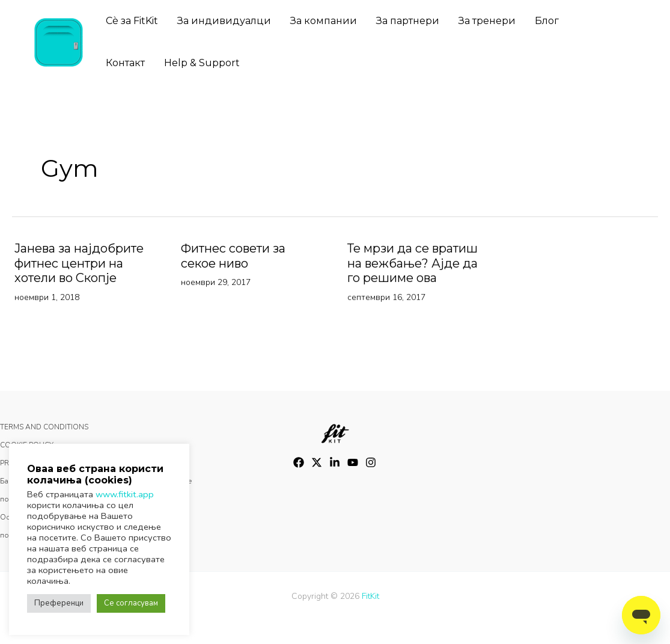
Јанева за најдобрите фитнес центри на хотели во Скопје (79, 263)
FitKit (370, 596)
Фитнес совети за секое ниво (233, 256)
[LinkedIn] (335, 462)
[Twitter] (317, 462)
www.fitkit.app (125, 494)
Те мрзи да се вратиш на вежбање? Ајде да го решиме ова (413, 264)
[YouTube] (353, 462)
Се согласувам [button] (131, 603)
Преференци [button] (59, 603)
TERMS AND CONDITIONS (44, 427)
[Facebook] (299, 462)
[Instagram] (371, 462)
